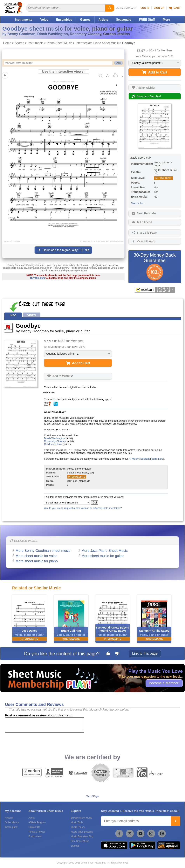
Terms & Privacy (37, 832)
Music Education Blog (82, 836)
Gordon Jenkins (53, 444)
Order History (12, 822)
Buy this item (38, 278)
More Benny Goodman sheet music (43, 551)
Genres (85, 20)
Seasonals (123, 20)
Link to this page (145, 653)
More (166, 20)
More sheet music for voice (36, 556)
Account (9, 818)
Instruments (24, 20)
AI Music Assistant (139, 459)
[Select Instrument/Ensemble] (67, 503)
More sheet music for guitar (103, 556)
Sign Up (159, 8)
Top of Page (92, 796)
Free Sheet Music (80, 841)
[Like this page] (108, 654)
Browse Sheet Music (81, 818)
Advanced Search (126, 8)
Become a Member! (164, 683)
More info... (138, 203)
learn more (157, 459)
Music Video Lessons (82, 832)
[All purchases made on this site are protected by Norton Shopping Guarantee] (155, 290)
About (31, 818)
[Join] (175, 821)
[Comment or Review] (45, 725)
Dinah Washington (54, 438)
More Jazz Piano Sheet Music (105, 551)
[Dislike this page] (117, 654)
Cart (175, 8)
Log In (145, 8)
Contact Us (34, 827)
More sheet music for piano (37, 561)
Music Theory (78, 827)
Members (167, 50)
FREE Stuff (147, 20)
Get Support (11, 827)
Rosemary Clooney (55, 441)
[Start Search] (110, 8)
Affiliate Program (37, 822)
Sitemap (75, 846)
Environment (35, 836)
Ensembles (64, 20)
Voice (44, 20)
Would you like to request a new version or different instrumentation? (83, 508)
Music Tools (77, 822)
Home (7, 43)
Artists (103, 20)
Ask (119, 63)
